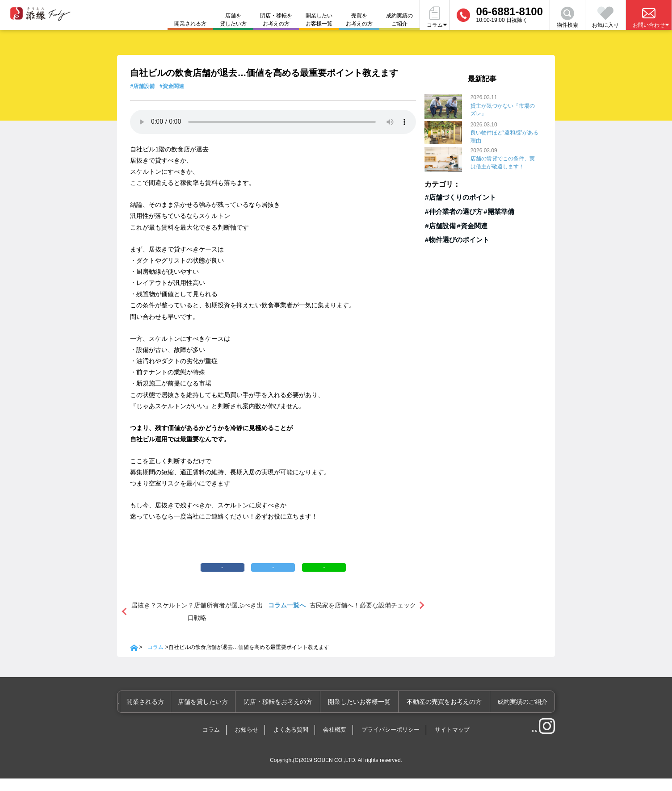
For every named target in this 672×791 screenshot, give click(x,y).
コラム (155, 660)
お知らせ (247, 743)
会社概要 (335, 743)
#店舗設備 (142, 86)
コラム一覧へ (287, 618)
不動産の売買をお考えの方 (448, 715)
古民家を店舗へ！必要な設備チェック (363, 618)
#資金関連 (172, 86)
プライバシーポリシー (391, 743)
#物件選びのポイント (452, 238)
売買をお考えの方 (359, 20)
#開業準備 (493, 210)
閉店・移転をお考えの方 (276, 20)
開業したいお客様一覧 (319, 20)
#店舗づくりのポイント (455, 197)
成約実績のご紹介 (399, 20)
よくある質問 (291, 743)
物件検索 (567, 17)
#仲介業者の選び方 (450, 210)
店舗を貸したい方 (233, 20)
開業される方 (158, 715)
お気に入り (605, 17)
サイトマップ (452, 743)
